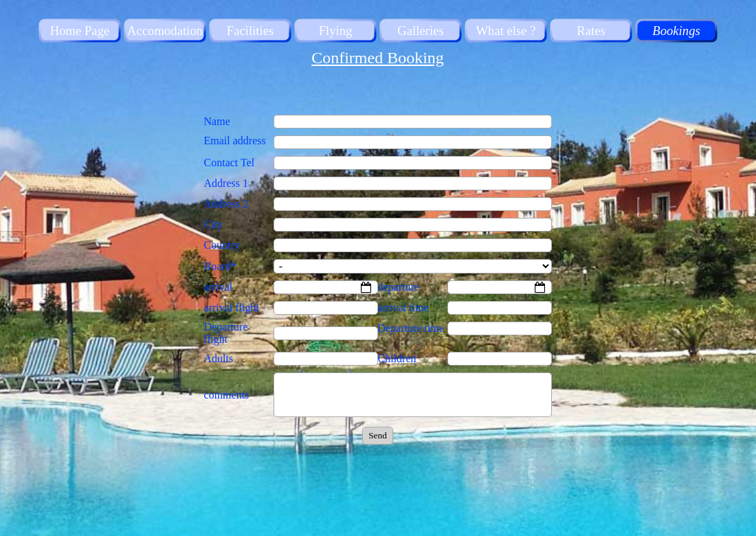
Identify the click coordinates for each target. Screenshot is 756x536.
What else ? (505, 31)
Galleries (420, 31)
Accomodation (165, 31)
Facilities (250, 31)
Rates (591, 31)
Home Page (80, 31)
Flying (336, 31)
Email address (235, 141)
